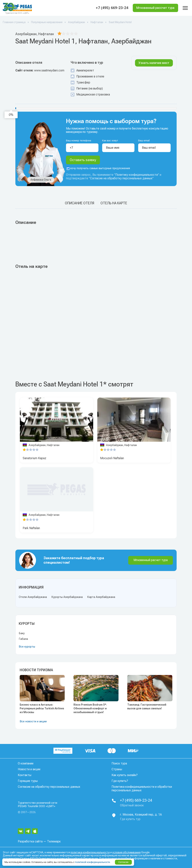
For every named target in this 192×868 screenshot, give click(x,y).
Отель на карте (114, 203)
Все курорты (27, 647)
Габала (23, 639)
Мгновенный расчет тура (151, 560)
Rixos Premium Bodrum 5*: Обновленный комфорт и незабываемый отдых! (90, 708)
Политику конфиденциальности (137, 175)
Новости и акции (29, 769)
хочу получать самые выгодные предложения (98, 168)
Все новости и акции (33, 721)
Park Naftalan (31, 528)
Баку (22, 633)
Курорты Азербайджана (67, 597)
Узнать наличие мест (154, 63)
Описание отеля (79, 203)
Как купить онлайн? (125, 775)
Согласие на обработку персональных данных (121, 178)
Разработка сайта (30, 841)
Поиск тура (119, 763)
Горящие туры (28, 781)
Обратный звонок (132, 805)
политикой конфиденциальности (92, 862)
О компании (26, 763)
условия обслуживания (126, 852)
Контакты (25, 775)
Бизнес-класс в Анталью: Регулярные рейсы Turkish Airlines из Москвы (42, 708)
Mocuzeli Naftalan (112, 458)
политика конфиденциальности (90, 852)
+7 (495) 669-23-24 (112, 8)
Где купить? (120, 781)
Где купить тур (130, 819)
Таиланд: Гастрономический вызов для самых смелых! (147, 707)
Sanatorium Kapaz (34, 458)
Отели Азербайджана (33, 597)
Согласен (123, 862)
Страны (117, 769)
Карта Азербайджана (101, 597)
